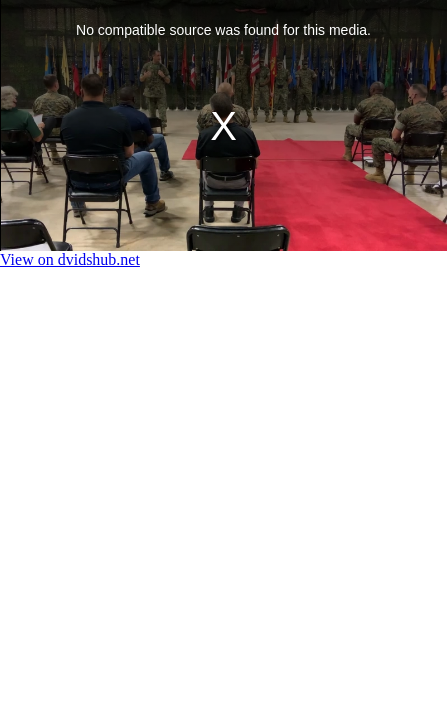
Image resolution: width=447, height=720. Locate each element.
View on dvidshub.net (70, 259)
